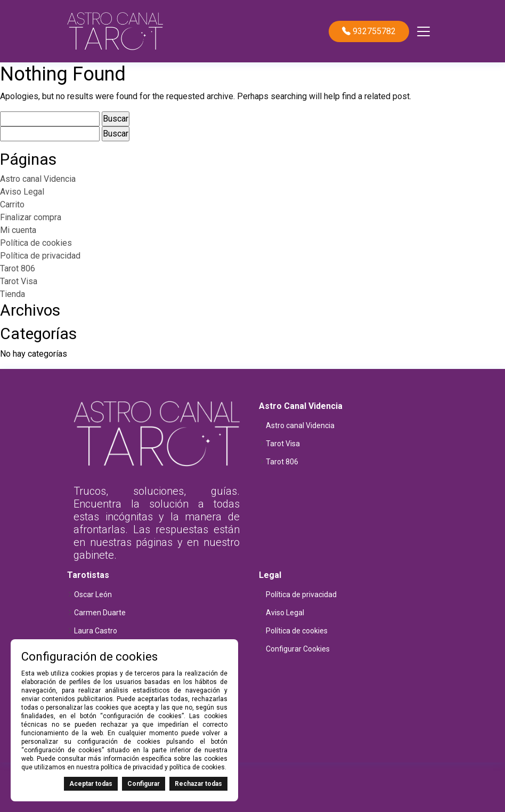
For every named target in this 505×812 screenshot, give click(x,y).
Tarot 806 (18, 268)
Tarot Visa (19, 281)
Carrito (12, 204)
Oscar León (93, 594)
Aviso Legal (22, 192)
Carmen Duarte (100, 613)
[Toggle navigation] (423, 31)
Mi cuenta (18, 230)
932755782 (369, 31)
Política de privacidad (40, 256)
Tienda (13, 294)
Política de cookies (36, 243)
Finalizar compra (31, 217)
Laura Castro (96, 631)
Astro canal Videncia (38, 179)
